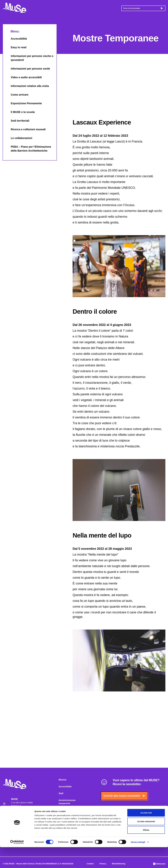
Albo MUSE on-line (68, 810)
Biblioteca (64, 824)
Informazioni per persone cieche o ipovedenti (29, 58)
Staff (61, 793)
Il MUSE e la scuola (20, 112)
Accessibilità (16, 39)
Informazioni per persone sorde (28, 69)
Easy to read (16, 47)
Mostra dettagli (138, 863)
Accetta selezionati (146, 842)
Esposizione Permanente (24, 103)
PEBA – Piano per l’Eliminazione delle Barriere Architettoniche (28, 149)
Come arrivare (17, 95)
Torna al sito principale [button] (143, 8)
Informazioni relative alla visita (27, 86)
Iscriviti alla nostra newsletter (124, 796)
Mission (63, 780)
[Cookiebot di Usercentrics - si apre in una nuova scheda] (17, 863)
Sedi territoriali (17, 121)
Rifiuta (146, 851)
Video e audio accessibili (24, 77)
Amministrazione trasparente (67, 802)
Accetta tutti (146, 833)
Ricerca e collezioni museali (26, 129)
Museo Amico (65, 817)
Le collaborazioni (19, 138)
